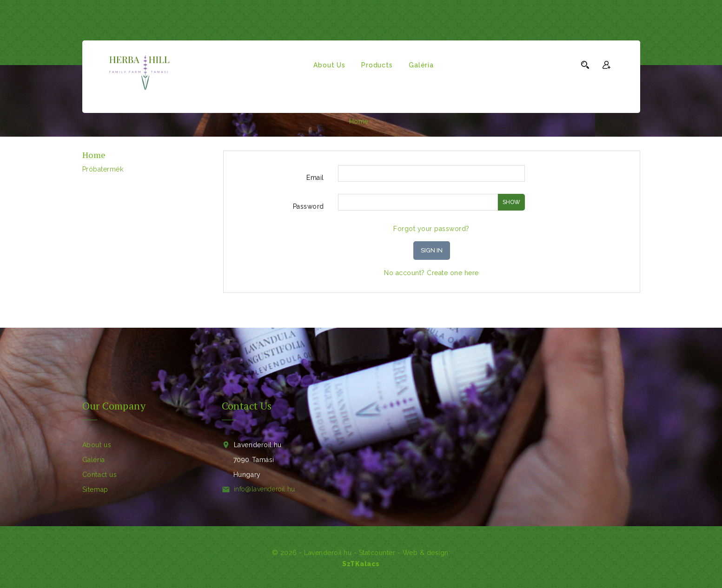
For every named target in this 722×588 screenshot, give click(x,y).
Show (511, 202)
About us (329, 65)
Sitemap (95, 489)
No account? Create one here (431, 273)
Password (308, 206)
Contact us (100, 475)
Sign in (432, 250)
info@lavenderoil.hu (265, 489)
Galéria (421, 65)
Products (377, 65)
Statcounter (377, 553)
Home (94, 155)
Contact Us (247, 406)
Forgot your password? (431, 229)
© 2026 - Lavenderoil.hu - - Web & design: (361, 553)
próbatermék (103, 169)
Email (315, 178)
